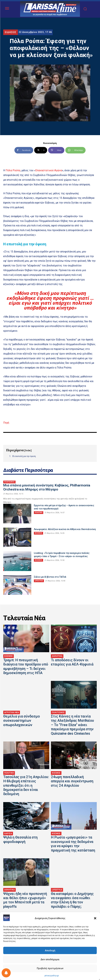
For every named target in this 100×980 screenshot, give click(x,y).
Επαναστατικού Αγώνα (49, 170)
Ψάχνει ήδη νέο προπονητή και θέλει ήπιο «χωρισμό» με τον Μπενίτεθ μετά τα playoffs (25, 900)
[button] (95, 918)
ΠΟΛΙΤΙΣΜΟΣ (9, 482)
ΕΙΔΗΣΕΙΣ (11, 32)
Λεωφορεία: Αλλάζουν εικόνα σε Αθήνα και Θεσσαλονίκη (65, 529)
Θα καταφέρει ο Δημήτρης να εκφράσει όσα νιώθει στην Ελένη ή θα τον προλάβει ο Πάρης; (72, 900)
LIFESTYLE (39, 581)
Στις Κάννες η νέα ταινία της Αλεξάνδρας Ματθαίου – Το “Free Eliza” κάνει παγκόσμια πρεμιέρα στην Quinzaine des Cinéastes (72, 725)
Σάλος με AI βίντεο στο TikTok (50, 577)
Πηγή (6, 423)
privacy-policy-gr (52, 976)
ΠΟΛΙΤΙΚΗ (39, 512)
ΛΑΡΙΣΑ (8, 833)
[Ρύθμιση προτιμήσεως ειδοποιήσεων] (6, 973)
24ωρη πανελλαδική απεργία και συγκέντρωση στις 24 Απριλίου (72, 781)
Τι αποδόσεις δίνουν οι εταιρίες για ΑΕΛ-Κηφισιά (72, 662)
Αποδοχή (50, 951)
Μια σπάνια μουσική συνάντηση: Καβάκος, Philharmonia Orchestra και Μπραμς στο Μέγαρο (47, 487)
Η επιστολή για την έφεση (24, 456)
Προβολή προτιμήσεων (50, 968)
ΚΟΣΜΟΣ (38, 533)
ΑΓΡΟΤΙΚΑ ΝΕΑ (12, 712)
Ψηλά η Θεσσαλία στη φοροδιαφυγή (20, 839)
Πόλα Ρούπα (13, 170)
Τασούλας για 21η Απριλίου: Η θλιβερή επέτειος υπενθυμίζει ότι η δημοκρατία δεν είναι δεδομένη (26, 785)
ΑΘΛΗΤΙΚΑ (57, 656)
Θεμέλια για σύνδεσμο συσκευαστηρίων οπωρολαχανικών (22, 721)
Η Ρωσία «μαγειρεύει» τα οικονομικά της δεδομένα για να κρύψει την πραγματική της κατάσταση (73, 844)
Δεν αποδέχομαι (50, 959)
